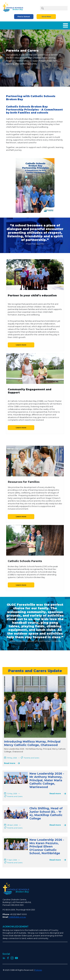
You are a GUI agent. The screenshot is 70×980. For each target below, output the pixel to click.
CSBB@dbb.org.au (17, 917)
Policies (38, 970)
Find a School (24, 17)
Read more (10, 763)
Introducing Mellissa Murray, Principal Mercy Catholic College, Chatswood (32, 743)
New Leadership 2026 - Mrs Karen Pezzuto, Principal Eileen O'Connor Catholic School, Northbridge (47, 846)
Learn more (21, 345)
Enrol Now (46, 17)
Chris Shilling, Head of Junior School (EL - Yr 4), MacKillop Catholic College (46, 813)
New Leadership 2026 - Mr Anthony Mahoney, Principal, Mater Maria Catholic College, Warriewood (47, 780)
